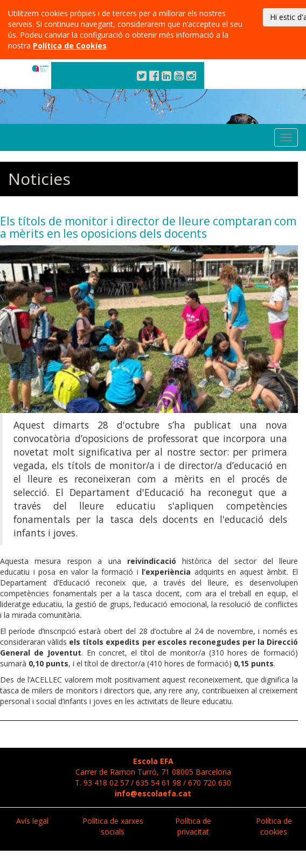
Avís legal (32, 821)
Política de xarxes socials (113, 826)
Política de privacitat (193, 826)
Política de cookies (274, 826)
